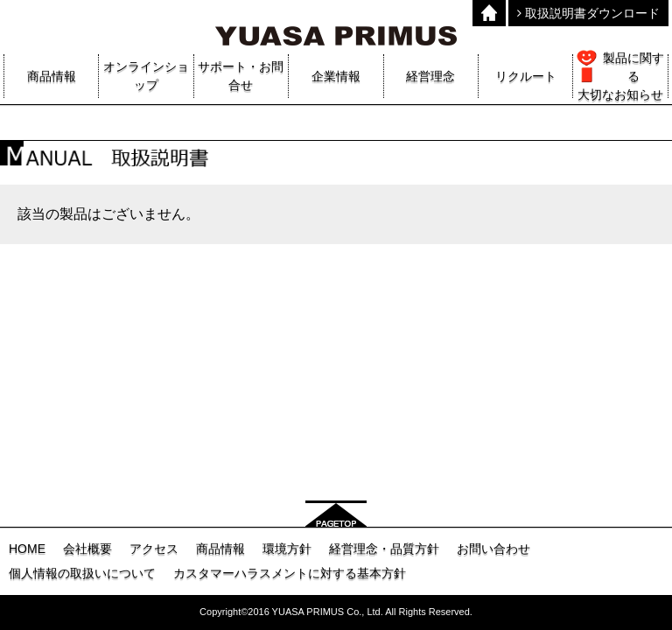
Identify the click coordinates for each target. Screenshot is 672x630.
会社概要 (87, 549)
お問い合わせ (493, 549)
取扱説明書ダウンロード (588, 13)
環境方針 (287, 549)
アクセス (154, 549)
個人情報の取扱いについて (82, 573)
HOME (27, 549)
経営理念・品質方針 (384, 549)
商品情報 (220, 549)
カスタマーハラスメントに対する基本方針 (290, 573)
